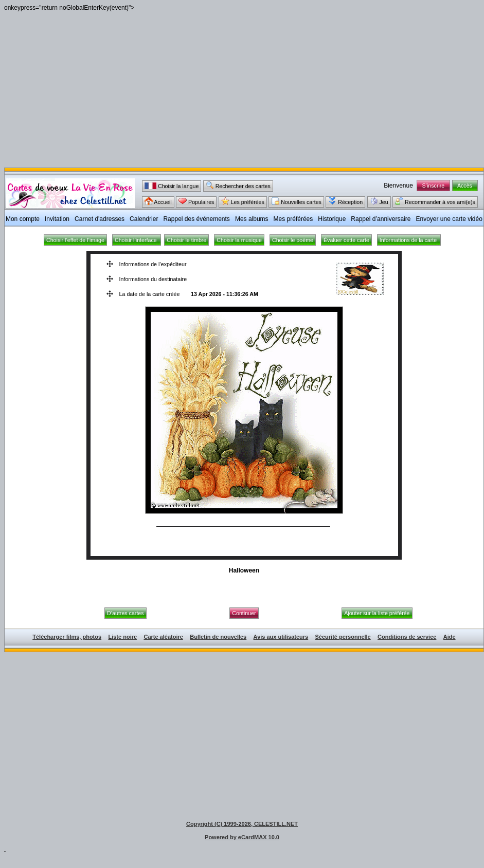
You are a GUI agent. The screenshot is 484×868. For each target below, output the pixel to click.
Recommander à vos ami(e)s (435, 201)
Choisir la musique (239, 240)
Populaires (196, 201)
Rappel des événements (196, 219)
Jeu (379, 201)
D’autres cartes (126, 613)
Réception (345, 201)
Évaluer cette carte (346, 240)
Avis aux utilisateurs (281, 637)
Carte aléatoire (163, 637)
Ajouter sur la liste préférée (377, 613)
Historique (332, 219)
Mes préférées (293, 219)
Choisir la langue (172, 186)
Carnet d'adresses (100, 219)
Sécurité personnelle (343, 637)
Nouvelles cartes (296, 201)
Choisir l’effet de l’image (75, 240)
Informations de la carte (409, 240)
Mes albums (252, 219)
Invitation (57, 219)
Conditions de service (407, 637)
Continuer (244, 613)
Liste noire (122, 637)
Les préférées (243, 201)
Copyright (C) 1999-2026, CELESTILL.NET (242, 824)
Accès (465, 186)
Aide (450, 637)
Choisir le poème (293, 240)
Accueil (158, 201)
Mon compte (23, 219)
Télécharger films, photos (67, 637)
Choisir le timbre (186, 240)
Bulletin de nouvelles (218, 637)
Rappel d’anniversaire (381, 219)
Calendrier (144, 219)
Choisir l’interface (137, 240)
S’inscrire (434, 186)
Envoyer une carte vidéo (449, 219)
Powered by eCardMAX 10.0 (242, 837)
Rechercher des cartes (238, 185)
